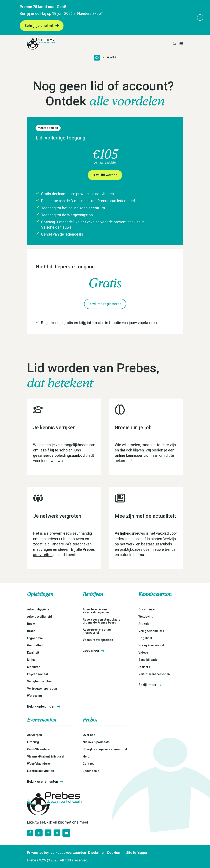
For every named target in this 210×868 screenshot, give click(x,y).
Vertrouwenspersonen (154, 674)
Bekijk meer (150, 685)
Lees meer (94, 651)
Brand (31, 631)
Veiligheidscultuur (40, 681)
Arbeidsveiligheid (39, 617)
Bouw (31, 624)
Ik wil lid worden (105, 175)
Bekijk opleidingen (44, 707)
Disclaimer (96, 853)
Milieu (31, 660)
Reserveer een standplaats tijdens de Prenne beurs (102, 621)
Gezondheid (36, 645)
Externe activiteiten (41, 771)
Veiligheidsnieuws (130, 533)
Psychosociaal (37, 674)
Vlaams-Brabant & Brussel (46, 756)
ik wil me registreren (105, 304)
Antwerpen (35, 735)
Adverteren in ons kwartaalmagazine (96, 611)
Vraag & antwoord (151, 645)
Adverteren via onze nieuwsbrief (97, 631)
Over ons (89, 735)
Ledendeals (91, 771)
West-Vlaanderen (39, 764)
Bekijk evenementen (45, 782)
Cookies (113, 853)
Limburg (33, 742)
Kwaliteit (33, 653)
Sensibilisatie (148, 660)
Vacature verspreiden (98, 640)
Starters (144, 667)
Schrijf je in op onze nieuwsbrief (105, 749)
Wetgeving (35, 696)
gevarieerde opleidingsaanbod (59, 455)
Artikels (144, 624)
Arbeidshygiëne (38, 609)
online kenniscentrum (133, 455)
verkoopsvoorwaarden (68, 853)
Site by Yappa (137, 853)
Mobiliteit (34, 667)
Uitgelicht (145, 638)
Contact (88, 764)
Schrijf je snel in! (42, 26)
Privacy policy (38, 853)
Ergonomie (35, 638)
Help (86, 756)
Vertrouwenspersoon (42, 689)
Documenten (147, 609)
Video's (144, 653)
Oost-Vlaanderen (39, 749)
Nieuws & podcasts (96, 742)
